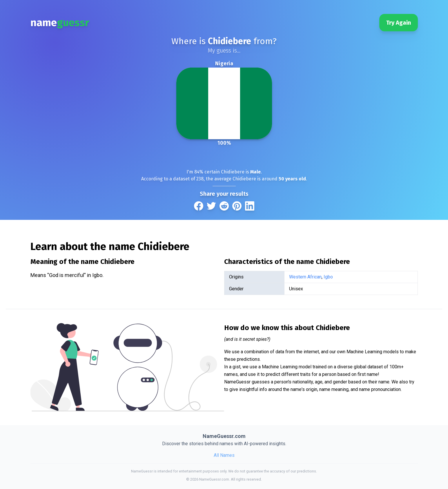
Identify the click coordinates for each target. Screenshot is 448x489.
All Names (224, 455)
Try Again (399, 23)
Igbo (328, 277)
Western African (305, 277)
